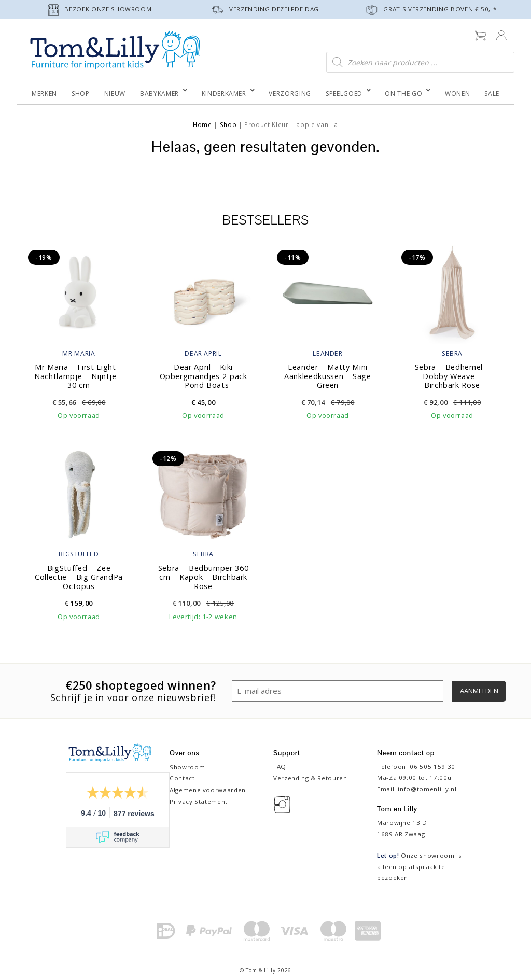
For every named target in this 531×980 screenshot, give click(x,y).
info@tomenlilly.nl (427, 789)
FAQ (280, 767)
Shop (228, 124)
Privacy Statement (199, 801)
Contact (182, 778)
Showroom (187, 767)
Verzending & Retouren (310, 778)
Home (202, 124)
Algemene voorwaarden (208, 790)
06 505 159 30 (432, 767)
